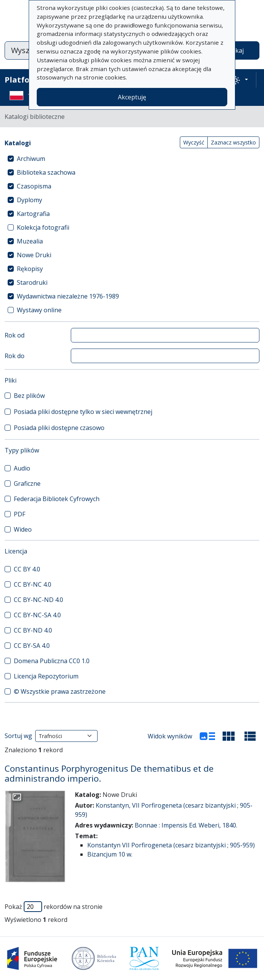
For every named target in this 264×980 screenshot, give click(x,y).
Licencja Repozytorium (46, 676)
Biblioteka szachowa (46, 172)
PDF (20, 514)
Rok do (15, 356)
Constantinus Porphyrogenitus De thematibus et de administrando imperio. (109, 774)
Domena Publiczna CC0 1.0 (52, 661)
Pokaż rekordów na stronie (54, 907)
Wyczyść (194, 142)
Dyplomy (29, 200)
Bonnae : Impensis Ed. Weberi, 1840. (186, 825)
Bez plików (29, 396)
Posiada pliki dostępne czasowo (59, 428)
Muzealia (30, 241)
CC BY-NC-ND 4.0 (38, 600)
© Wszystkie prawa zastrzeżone (60, 691)
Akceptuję (132, 97)
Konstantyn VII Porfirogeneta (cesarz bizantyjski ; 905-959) (171, 845)
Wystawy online (39, 310)
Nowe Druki (34, 255)
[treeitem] (132, 159)
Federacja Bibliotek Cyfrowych (57, 499)
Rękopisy (30, 269)
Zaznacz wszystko (233, 142)
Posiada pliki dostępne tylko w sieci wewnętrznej (83, 412)
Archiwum (31, 159)
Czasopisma (34, 186)
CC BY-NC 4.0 (33, 584)
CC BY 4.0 (27, 569)
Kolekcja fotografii (43, 227)
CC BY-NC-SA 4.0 (37, 615)
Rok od (15, 335)
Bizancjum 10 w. (110, 854)
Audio (22, 468)
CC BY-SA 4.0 (32, 646)
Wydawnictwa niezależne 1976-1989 (68, 296)
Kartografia (33, 214)
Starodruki (32, 282)
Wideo (23, 529)
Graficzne (27, 484)
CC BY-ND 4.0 (33, 630)
